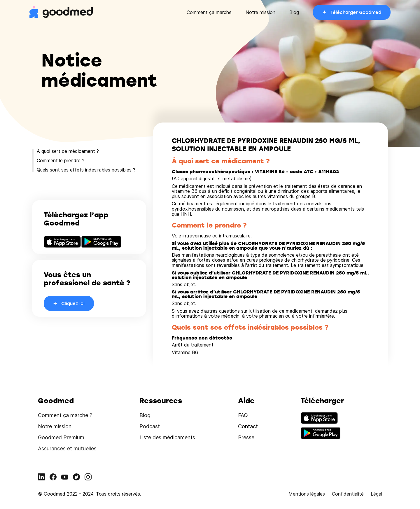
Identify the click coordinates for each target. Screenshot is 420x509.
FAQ (243, 415)
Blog (294, 12)
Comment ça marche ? (65, 415)
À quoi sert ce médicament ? (68, 151)
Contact (248, 426)
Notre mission (260, 12)
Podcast (150, 426)
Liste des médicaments (167, 437)
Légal (376, 494)
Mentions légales (307, 494)
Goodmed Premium (61, 437)
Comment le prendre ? (61, 160)
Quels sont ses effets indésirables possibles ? (86, 170)
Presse (246, 437)
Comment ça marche (209, 12)
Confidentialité (348, 494)
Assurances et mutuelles (67, 448)
